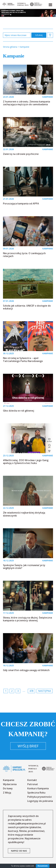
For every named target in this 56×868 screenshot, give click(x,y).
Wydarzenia (10, 784)
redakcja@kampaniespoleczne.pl (27, 824)
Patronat (33, 784)
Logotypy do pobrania (40, 801)
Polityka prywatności (39, 797)
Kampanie (9, 780)
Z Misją (7, 793)
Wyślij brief (28, 746)
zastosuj (39, 35)
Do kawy (8, 788)
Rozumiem (43, 866)
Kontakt (32, 780)
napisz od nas (19, 851)
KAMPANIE (48, 97)
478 (31, 691)
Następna (45, 691)
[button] (50, 4)
